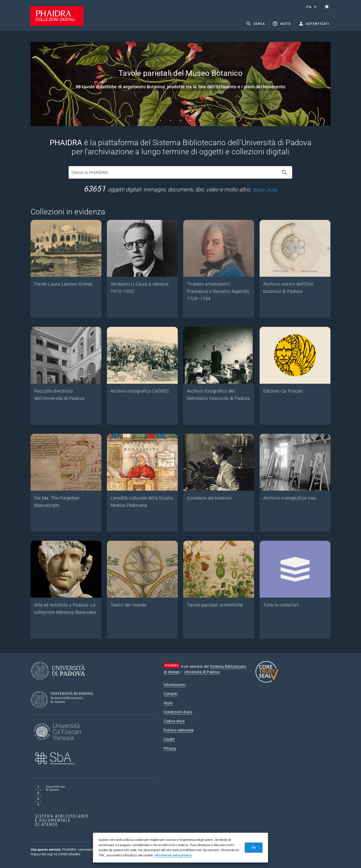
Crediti (169, 739)
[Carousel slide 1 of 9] (140, 120)
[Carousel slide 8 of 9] (211, 120)
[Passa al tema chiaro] (327, 7)
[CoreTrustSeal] (267, 682)
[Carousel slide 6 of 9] (191, 120)
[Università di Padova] (58, 683)
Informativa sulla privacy (173, 855)
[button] (312, 7)
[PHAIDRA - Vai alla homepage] (57, 25)
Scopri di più (265, 190)
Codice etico (174, 721)
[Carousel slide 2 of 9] (150, 120)
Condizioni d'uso (178, 712)
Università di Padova (202, 672)
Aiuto (168, 703)
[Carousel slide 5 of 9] (180, 120)
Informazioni (175, 685)
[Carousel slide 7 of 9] (201, 120)
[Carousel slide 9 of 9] (221, 120)
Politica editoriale (179, 730)
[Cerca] (284, 173)
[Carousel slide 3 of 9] (160, 120)
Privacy (170, 748)
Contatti (170, 694)
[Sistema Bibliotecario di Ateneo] (63, 712)
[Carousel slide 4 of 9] (170, 120)
